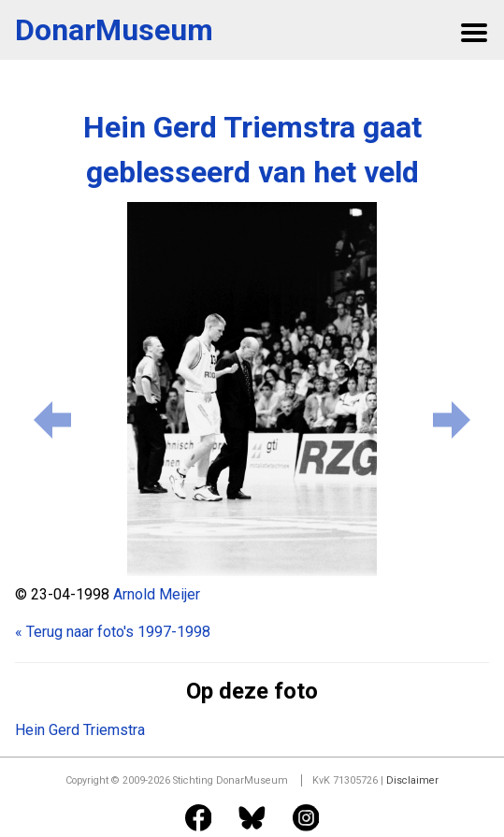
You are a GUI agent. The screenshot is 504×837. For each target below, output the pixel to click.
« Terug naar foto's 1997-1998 (113, 632)
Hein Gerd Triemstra (80, 730)
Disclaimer (412, 780)
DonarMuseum (114, 30)
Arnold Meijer (157, 594)
